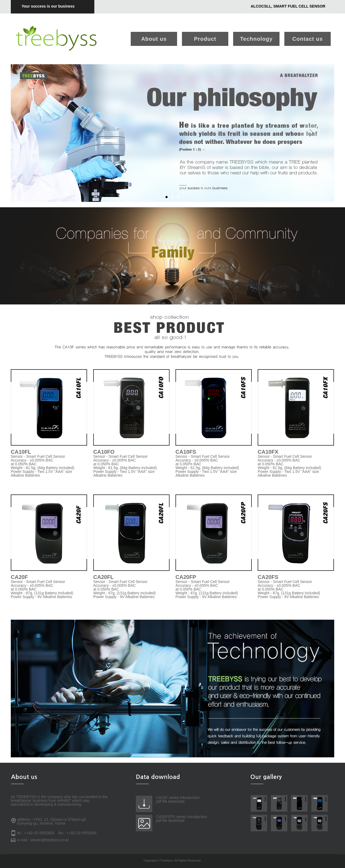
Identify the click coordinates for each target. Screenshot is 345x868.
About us (154, 39)
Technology (256, 39)
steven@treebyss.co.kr (50, 840)
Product (205, 39)
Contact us (307, 39)
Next (310, 133)
